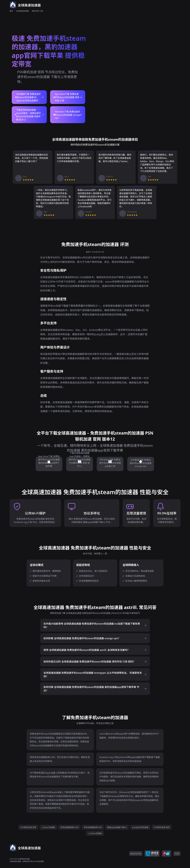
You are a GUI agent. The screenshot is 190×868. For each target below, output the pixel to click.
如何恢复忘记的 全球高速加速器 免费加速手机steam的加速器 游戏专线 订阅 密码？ (90, 662)
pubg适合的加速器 (140, 827)
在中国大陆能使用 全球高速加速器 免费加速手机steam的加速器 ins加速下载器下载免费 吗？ (92, 625)
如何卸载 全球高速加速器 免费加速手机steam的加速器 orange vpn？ (82, 638)
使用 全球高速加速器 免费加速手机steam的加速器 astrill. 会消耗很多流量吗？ (87, 650)
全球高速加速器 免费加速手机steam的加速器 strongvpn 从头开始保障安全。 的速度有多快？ (93, 675)
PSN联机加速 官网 (28, 827)
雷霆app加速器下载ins (117, 827)
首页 (11, 11)
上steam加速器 (48, 827)
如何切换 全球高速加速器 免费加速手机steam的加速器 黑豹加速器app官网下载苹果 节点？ (91, 689)
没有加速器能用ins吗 (69, 827)
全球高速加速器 (22, 11)
